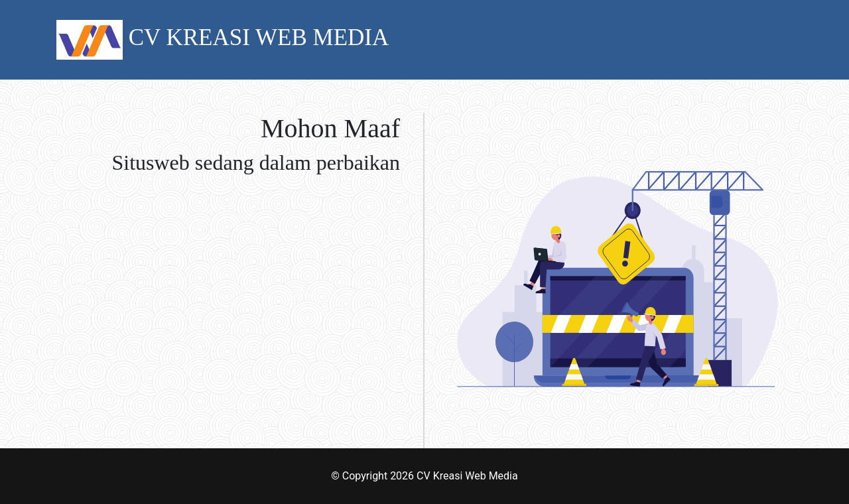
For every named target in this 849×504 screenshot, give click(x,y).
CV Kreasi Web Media (467, 476)
